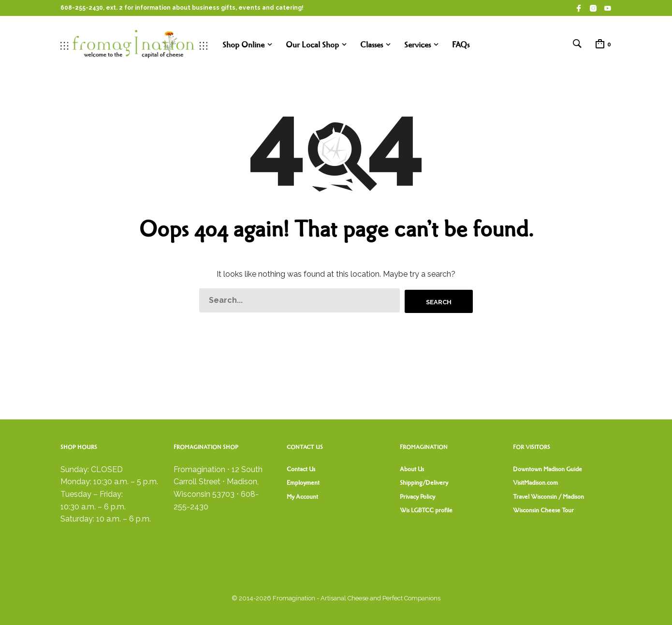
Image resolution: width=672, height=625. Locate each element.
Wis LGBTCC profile (426, 510)
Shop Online (243, 45)
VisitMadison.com (535, 483)
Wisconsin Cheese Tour (543, 510)
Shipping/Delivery (424, 483)
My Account (302, 497)
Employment (303, 483)
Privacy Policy (417, 497)
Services (417, 45)
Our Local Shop (312, 45)
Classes (372, 45)
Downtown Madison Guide (548, 469)
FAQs (461, 45)
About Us (412, 469)
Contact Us (301, 469)
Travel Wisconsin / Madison (548, 497)
